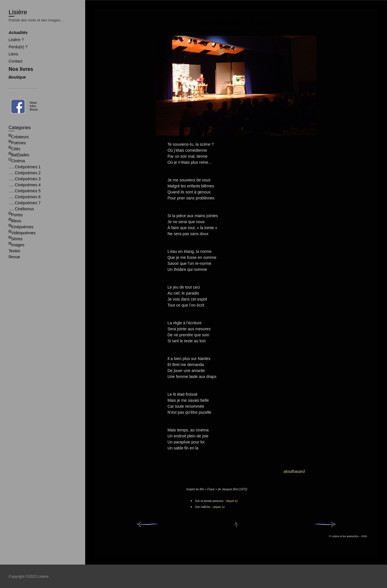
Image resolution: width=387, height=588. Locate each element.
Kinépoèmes (22, 227)
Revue (14, 257)
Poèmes (18, 143)
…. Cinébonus (21, 209)
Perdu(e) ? (18, 47)
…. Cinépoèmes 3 (25, 179)
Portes (17, 215)
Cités (16, 149)
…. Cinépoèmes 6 (25, 197)
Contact (15, 61)
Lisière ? (16, 40)
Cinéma (18, 161)
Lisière (18, 12)
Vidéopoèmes (23, 233)
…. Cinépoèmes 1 (25, 167)
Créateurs (20, 137)
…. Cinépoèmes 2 (25, 173)
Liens (13, 54)
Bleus (16, 221)
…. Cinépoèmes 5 (25, 191)
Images (18, 245)
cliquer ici (232, 501)
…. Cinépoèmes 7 (25, 203)
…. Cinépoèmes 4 (25, 185)
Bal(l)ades (20, 155)
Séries (17, 239)
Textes (14, 251)
